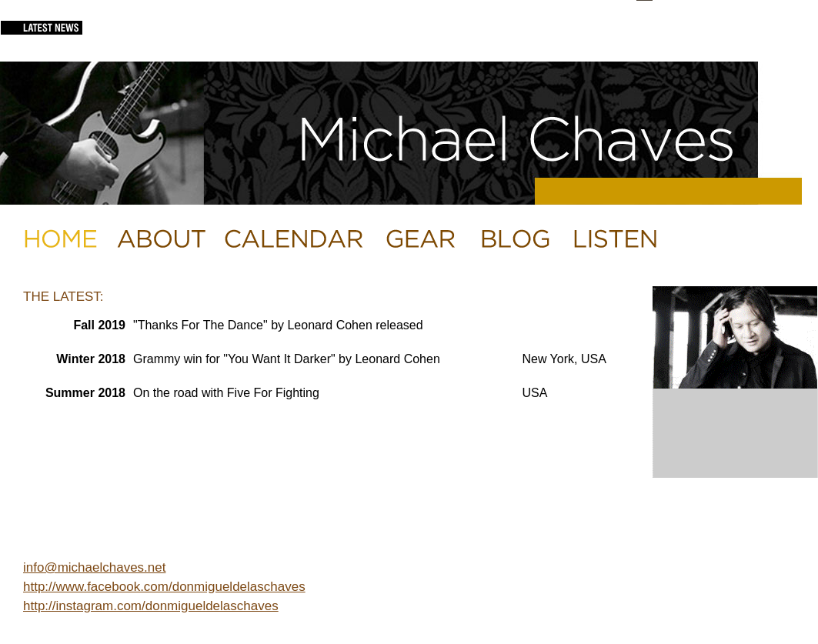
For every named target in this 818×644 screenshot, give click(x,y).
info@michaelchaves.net (94, 567)
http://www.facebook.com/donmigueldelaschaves (164, 587)
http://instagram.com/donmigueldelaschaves (151, 606)
